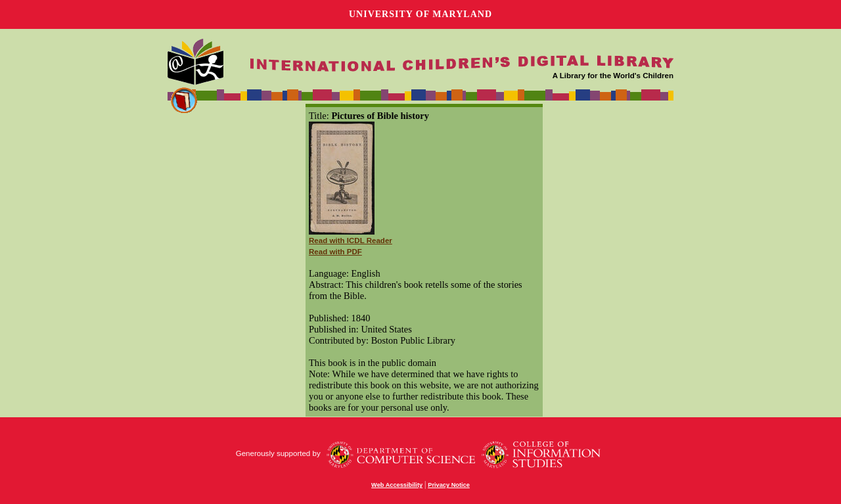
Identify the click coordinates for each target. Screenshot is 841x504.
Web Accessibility (397, 485)
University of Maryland (420, 14)
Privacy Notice (449, 485)
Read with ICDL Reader (351, 241)
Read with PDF (335, 252)
